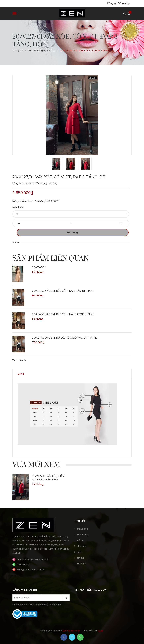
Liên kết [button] (80, 521)
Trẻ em (81, 540)
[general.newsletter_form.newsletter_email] (41, 598)
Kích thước (18, 207)
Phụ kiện (81, 546)
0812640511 (24, 565)
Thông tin (82, 564)
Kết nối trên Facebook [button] (90, 590)
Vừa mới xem (36, 465)
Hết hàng (72, 232)
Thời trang (82, 535)
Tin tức (80, 558)
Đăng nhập (124, 3)
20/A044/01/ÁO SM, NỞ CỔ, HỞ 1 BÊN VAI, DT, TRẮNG (65, 338)
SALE (80, 552)
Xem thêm (19, 360)
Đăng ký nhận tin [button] (25, 590)
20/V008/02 (39, 267)
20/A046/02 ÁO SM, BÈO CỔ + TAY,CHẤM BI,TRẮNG (63, 291)
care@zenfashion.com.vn (31, 570)
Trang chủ (82, 529)
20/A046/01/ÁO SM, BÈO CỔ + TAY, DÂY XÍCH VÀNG (63, 314)
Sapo (100, 631)
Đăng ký (112, 3)
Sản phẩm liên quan (50, 259)
